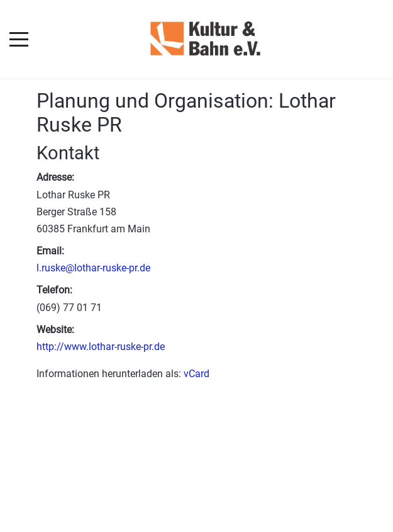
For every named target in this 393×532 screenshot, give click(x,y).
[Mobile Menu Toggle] (19, 39)
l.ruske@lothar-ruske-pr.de (93, 268)
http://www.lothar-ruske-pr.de (101, 347)
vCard (196, 374)
